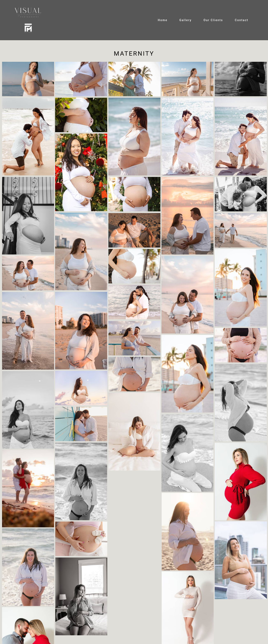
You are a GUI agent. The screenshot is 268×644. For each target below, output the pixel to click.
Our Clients (213, 20)
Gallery (186, 20)
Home (163, 20)
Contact (242, 20)
